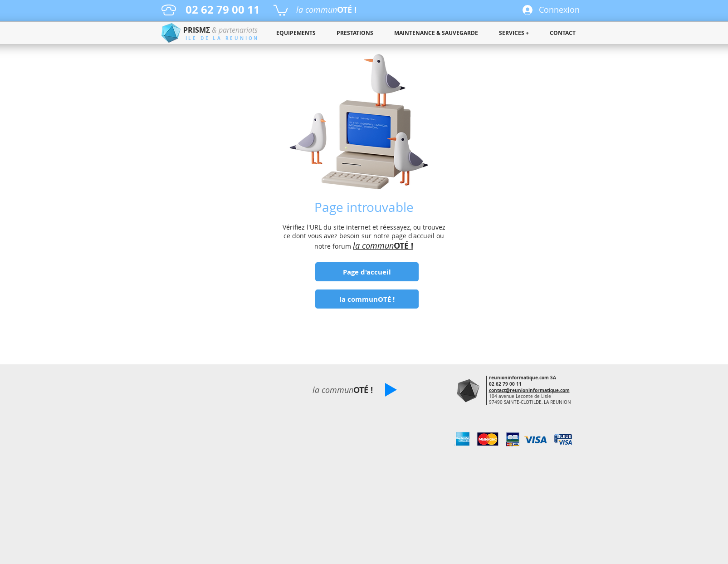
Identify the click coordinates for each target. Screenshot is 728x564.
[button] (281, 10)
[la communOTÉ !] (367, 299)
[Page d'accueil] (367, 272)
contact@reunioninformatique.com (529, 390)
